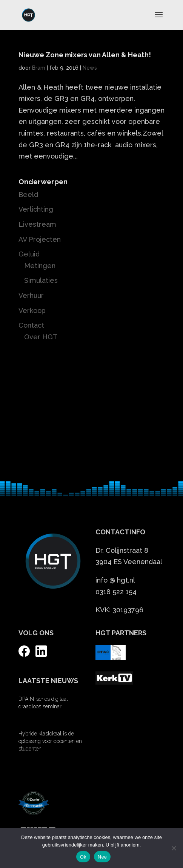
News (90, 68)
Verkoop (32, 310)
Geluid (29, 254)
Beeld (28, 194)
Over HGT (41, 337)
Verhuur (31, 295)
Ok (83, 857)
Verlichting (36, 209)
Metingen (40, 266)
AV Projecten (40, 239)
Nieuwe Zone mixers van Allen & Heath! (85, 55)
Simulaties (41, 280)
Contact (31, 325)
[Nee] (174, 848)
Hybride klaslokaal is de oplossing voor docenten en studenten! (50, 741)
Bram (39, 68)
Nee (102, 857)
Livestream (37, 224)
